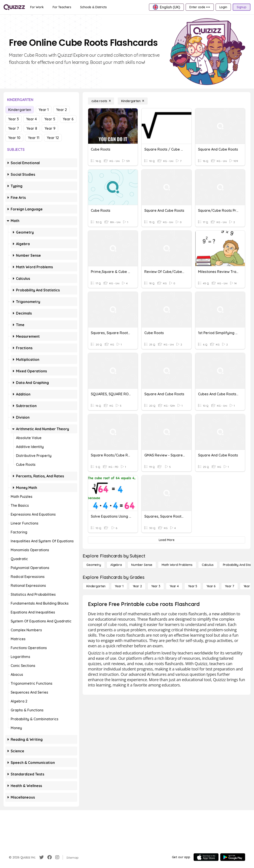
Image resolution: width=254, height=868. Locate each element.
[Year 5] (193, 586)
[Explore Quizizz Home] (14, 7)
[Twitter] (42, 857)
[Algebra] (116, 565)
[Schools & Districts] (93, 7)
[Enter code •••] (200, 7)
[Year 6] (211, 586)
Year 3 (13, 119)
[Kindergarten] (133, 101)
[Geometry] (94, 565)
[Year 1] (119, 586)
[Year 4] (174, 586)
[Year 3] (156, 586)
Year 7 (14, 128)
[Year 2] (137, 586)
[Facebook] (50, 857)
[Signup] (242, 7)
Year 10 (14, 138)
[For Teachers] (62, 7)
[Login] (223, 7)
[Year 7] (229, 586)
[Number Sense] (142, 565)
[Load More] (167, 540)
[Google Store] (233, 857)
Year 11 (34, 138)
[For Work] (37, 7)
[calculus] (208, 565)
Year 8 (32, 128)
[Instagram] (57, 857)
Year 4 (32, 119)
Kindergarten (20, 110)
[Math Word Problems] (177, 565)
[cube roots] (101, 101)
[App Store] (206, 857)
